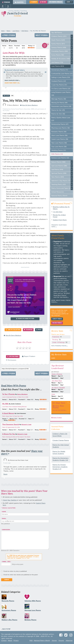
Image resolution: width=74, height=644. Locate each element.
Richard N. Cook (26, 425)
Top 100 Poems (57, 33)
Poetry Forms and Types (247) (62, 188)
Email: (4, 519)
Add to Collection (13, 330)
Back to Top (6, 629)
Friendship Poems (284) (60, 51)
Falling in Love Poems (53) (61, 77)
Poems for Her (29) (58, 110)
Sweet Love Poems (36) (60, 139)
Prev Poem (8, 35)
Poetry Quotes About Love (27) (61, 119)
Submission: (6, 530)
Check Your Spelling (10, 500)
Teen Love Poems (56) (59, 143)
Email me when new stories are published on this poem (21, 575)
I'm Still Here (58, 212)
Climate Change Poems (61, 440)
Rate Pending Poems (59, 346)
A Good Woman (8, 413)
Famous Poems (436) (59, 48)
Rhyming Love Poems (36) (61, 128)
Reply (5, 474)
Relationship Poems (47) (60, 124)
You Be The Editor (59, 410)
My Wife (5, 404)
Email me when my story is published (15, 571)
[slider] (31, 48)
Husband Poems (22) (59, 81)
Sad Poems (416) (57, 170)
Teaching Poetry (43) (58, 185)
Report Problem (29, 356)
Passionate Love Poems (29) (61, 107)
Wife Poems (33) (57, 154)
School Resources (58, 192)
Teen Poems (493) (58, 177)
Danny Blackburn (22, 394)
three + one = (7, 562)
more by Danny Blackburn (29, 105)
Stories (54, 641)
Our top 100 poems (60, 297)
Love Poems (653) (58, 66)
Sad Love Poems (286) (59, 166)
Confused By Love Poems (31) (62, 74)
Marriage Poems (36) (59, 99)
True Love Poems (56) (59, 147)
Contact (4, 641)
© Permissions (11, 360)
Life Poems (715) (57, 63)
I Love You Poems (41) (59, 85)
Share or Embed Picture (25, 319)
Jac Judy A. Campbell (58, 388)
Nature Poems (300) (58, 162)
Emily (53, 394)
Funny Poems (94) (58, 55)
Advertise (69, 641)
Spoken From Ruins (60, 220)
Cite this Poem (13, 357)
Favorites (28, 330)
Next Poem (42, 35)
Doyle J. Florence (57, 374)
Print (39, 330)
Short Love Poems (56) (59, 136)
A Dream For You (9, 434)
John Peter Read (57, 381)
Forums (61, 641)
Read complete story (12, 81)
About (10, 641)
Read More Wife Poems (14, 386)
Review (43, 2)
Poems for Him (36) (58, 114)
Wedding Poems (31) (59, 150)
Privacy (16, 641)
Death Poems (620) (58, 40)
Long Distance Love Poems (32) (61, 94)
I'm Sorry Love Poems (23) (61, 89)
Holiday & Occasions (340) (61, 59)
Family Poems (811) (58, 44)
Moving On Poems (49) (59, 103)
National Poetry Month (59, 196)
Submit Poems (57, 319)
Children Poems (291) (59, 36)
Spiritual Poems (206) (59, 173)
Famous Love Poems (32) (60, 158)
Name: (4, 512)
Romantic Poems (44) (59, 132)
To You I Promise (9, 394)
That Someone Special (11, 425)
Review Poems (57, 323)
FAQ (31, 641)
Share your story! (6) (12, 83)
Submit (34, 2)
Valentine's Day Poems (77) (61, 181)
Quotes (19, 2)
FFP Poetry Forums (56, 2)
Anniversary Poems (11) (60, 70)
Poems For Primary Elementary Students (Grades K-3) (60, 467)
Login (69, 2)
